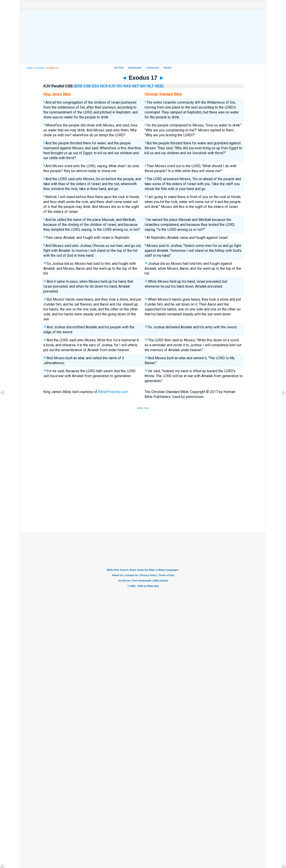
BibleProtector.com (113, 392)
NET (135, 86)
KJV (112, 86)
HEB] (159, 86)
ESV (96, 86)
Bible (30, 68)
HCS (104, 86)
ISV (120, 86)
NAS (127, 86)
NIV (143, 86)
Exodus (40, 68)
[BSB (78, 86)
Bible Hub (143, 408)
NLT (150, 86)
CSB (87, 86)
